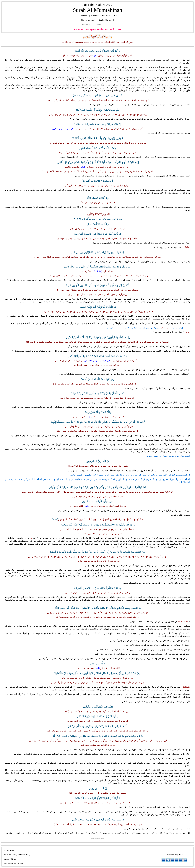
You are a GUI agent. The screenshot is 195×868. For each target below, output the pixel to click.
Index (99, 25)
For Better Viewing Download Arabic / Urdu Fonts (98, 29)
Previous (86, 25)
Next (110, 25)
